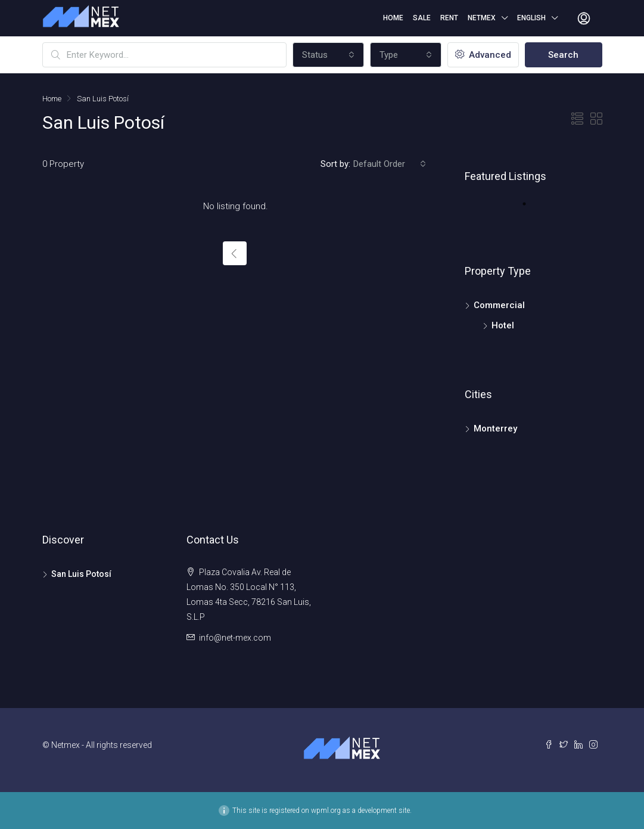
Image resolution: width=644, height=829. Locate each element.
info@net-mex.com (235, 638)
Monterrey (495, 429)
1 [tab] (530, 209)
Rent (449, 18)
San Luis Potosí (81, 574)
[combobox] (328, 55)
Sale (422, 18)
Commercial (499, 305)
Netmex (482, 18)
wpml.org (326, 811)
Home (393, 18)
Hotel (503, 325)
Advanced (483, 55)
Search (563, 55)
